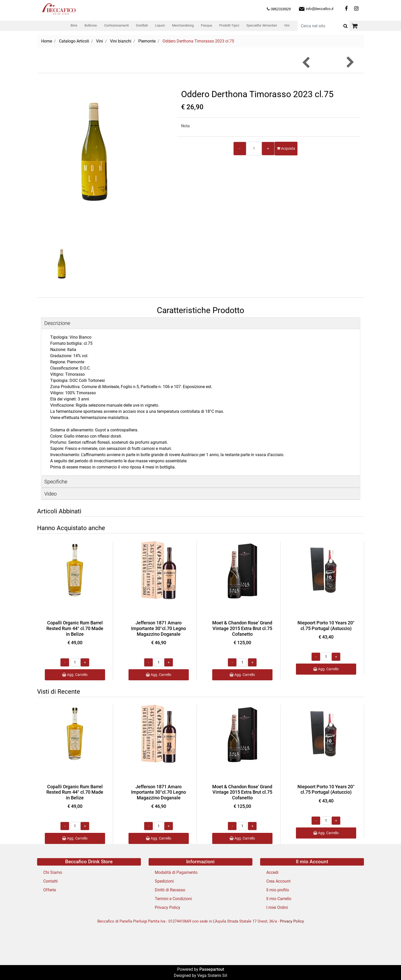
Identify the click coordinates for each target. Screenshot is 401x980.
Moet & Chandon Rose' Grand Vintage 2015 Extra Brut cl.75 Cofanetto (242, 628)
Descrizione (57, 323)
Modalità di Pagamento (176, 872)
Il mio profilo (278, 890)
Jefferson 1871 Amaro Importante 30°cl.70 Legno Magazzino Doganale (159, 628)
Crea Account (278, 881)
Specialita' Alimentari (262, 25)
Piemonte (147, 41)
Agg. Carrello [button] (75, 675)
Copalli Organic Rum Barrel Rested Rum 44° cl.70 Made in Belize (75, 628)
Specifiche (56, 482)
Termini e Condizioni (173, 899)
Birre (74, 25)
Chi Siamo (53, 872)
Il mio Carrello (279, 899)
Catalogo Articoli (74, 41)
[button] (345, 26)
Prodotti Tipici (229, 25)
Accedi (272, 872)
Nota (185, 126)
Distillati (142, 25)
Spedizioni (164, 881)
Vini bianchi (121, 41)
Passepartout (212, 969)
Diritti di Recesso (170, 890)
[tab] (201, 323)
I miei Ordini (277, 907)
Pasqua (206, 25)
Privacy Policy (168, 907)
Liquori (160, 25)
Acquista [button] (286, 148)
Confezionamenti (116, 25)
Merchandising (183, 25)
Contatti (50, 881)
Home (47, 41)
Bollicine (91, 25)
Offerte (50, 890)
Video (50, 494)
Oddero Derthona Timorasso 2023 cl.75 (198, 41)
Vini (287, 25)
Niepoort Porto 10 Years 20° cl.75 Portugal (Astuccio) (326, 626)
